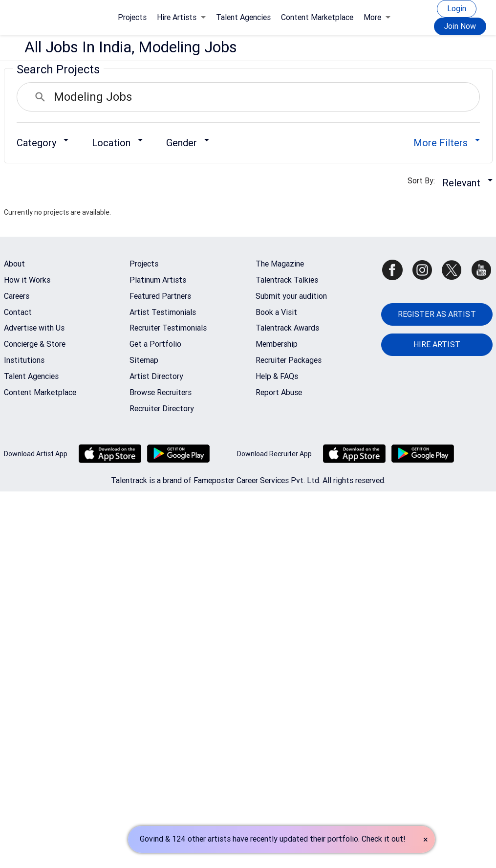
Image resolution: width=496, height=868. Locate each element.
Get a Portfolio (155, 344)
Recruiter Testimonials (168, 328)
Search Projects (58, 69)
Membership (277, 344)
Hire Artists (181, 17)
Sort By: (424, 181)
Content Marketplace (317, 17)
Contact (18, 312)
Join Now (460, 26)
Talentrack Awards (287, 328)
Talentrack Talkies (287, 280)
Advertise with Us (34, 328)
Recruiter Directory (162, 409)
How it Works (27, 280)
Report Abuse (279, 392)
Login (457, 9)
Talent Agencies (243, 17)
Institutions (24, 360)
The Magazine (280, 264)
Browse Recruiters (161, 392)
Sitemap (144, 360)
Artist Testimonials (163, 312)
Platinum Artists (158, 280)
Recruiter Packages (289, 360)
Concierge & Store (35, 344)
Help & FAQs (277, 376)
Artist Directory (156, 376)
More (377, 17)
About (14, 264)
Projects (132, 17)
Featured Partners (160, 296)
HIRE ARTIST (437, 345)
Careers (17, 296)
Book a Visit (276, 312)
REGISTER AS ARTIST (437, 314)
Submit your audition (291, 296)
